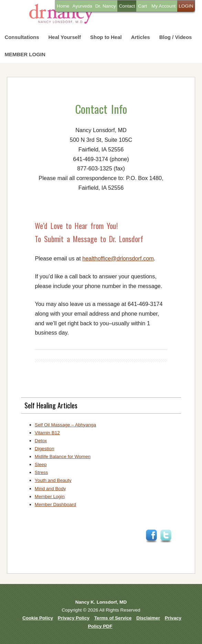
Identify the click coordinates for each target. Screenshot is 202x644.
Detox (41, 441)
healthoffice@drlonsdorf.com (118, 258)
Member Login (50, 497)
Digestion (45, 449)
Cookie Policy (38, 618)
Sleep (41, 464)
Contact (127, 6)
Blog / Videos (176, 37)
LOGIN (186, 6)
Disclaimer (148, 618)
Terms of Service (113, 618)
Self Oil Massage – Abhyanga (65, 425)
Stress (41, 472)
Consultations (22, 37)
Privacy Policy (74, 618)
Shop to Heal (106, 37)
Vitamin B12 (47, 433)
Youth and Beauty (53, 480)
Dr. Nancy (106, 6)
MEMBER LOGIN (25, 54)
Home (63, 6)
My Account (163, 6)
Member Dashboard (55, 504)
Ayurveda (82, 6)
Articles (141, 37)
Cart (142, 6)
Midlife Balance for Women (63, 457)
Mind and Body (50, 489)
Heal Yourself (65, 37)
